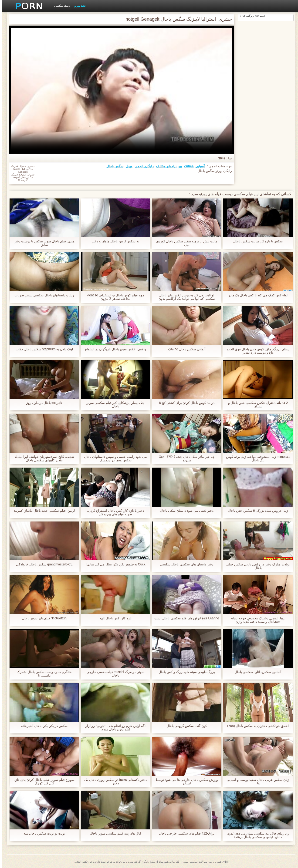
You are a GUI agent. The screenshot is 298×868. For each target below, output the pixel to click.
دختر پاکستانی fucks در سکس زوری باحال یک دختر (113, 782)
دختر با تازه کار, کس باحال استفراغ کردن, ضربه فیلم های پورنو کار (113, 512)
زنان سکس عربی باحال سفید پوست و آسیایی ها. (256, 782)
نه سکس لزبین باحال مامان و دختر (113, 241)
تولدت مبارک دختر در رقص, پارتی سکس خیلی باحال (256, 566)
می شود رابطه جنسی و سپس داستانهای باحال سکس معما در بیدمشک (113, 459)
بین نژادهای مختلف (167, 166)
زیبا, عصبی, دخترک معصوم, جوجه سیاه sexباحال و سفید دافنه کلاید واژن (256, 620)
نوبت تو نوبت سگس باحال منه (42, 833)
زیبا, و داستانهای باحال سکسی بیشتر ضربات (42, 295)
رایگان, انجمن (142, 166)
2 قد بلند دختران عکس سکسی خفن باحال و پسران (256, 405)
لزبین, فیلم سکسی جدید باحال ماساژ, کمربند (42, 511)
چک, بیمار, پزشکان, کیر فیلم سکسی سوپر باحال (113, 405)
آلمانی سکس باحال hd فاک (185, 349)
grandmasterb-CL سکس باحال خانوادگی (42, 564)
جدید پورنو (78, 6)
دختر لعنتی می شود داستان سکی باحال (185, 511)
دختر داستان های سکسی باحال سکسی (185, 564)
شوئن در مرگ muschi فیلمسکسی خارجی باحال (113, 674)
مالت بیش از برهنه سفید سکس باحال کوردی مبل (185, 243)
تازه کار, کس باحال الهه (113, 618)
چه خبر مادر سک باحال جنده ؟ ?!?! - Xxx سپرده (185, 459)
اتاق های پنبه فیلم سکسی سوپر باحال (113, 833)
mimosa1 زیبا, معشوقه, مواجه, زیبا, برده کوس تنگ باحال (256, 459)
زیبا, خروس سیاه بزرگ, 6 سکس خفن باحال (256, 511)
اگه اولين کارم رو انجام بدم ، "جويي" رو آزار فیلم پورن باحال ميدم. (113, 728)
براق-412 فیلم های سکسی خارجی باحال (185, 833)
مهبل (127, 166)
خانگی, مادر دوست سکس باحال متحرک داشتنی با (42, 674)
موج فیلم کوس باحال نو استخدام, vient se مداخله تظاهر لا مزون (113, 297)
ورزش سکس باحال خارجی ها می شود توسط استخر (185, 782)
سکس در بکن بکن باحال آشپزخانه (42, 726)
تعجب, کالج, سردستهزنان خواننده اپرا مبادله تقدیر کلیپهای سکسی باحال (42, 459)
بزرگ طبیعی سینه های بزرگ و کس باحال (185, 672)
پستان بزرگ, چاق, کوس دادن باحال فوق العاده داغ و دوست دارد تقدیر (256, 351)
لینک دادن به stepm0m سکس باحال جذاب (42, 349)
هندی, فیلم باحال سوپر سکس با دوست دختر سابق (42, 243)
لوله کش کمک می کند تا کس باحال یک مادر (256, 295)
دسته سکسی (60, 6)
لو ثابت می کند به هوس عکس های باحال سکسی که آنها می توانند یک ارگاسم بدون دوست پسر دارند (185, 297)
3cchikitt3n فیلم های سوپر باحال (42, 618)
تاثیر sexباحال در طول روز (42, 403)
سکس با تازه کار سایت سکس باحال (256, 241)
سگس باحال (113, 166)
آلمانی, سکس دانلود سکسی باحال (256, 672)
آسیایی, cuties (192, 166)
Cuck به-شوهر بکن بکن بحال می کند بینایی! (113, 564)
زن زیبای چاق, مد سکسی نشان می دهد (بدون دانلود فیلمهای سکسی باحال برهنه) (256, 835)
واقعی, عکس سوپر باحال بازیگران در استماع (113, 349)
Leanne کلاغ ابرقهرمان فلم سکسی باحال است (185, 620)
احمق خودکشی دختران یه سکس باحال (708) (256, 726)
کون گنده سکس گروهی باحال (185, 726)
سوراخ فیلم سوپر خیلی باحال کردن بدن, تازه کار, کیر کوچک (42, 782)
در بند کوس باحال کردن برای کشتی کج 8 (185, 403)
